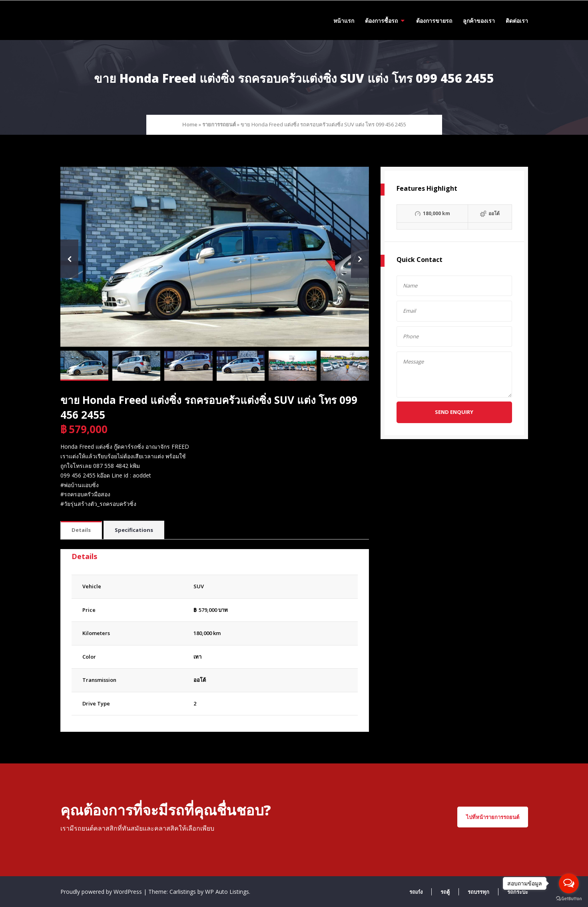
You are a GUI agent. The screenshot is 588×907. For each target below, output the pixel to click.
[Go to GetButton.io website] (569, 899)
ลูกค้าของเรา (479, 21)
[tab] (81, 530)
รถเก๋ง (416, 892)
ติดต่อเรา (517, 21)
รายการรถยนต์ (219, 124)
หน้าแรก (344, 21)
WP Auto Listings (227, 892)
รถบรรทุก (478, 892)
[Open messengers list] (569, 883)
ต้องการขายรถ (434, 21)
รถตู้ (445, 892)
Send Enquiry (454, 412)
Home (190, 124)
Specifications (134, 530)
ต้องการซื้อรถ (381, 21)
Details (81, 530)
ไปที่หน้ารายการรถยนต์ (493, 817)
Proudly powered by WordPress (102, 892)
